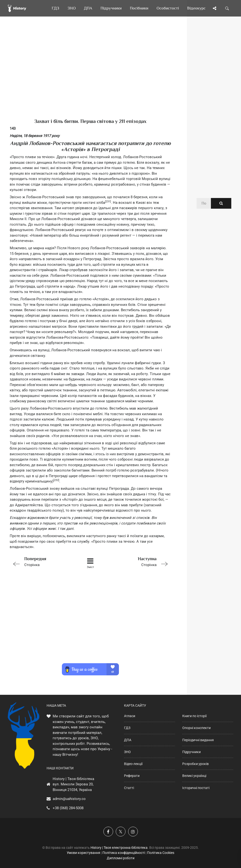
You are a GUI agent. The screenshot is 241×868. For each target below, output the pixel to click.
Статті (129, 788)
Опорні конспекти (196, 728)
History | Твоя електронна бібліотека (119, 848)
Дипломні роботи (121, 858)
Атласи (130, 716)
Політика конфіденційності (124, 853)
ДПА (128, 740)
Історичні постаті (196, 788)
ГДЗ (127, 728)
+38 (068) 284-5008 (68, 808)
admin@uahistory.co (69, 799)
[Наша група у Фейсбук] (108, 832)
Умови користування (83, 853)
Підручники (191, 752)
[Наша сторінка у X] (121, 832)
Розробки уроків (195, 764)
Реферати (132, 776)
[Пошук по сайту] (227, 8)
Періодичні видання (198, 740)
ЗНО (127, 752)
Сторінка (42, 561)
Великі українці (194, 776)
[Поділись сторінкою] (215, 8)
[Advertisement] (90, 75)
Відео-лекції (133, 764)
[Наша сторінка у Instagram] (133, 832)
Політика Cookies (161, 853)
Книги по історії (194, 716)
